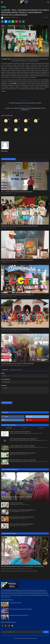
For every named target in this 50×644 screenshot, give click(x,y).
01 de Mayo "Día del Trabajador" (16, 503)
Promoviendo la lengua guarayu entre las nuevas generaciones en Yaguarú (25, 103)
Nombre (3, 373)
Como (6, 125)
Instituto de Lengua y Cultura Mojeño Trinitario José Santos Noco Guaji (23, 440)
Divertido (36, 125)
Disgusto (16, 125)
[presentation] (10, 397)
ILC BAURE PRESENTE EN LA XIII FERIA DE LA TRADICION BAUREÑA (17, 363)
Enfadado (6, 134)
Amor (26, 125)
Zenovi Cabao (5, 18)
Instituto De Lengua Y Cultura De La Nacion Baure (11, 331)
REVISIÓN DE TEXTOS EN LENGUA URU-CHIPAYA (19, 615)
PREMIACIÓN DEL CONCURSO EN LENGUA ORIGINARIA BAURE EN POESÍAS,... (20, 226)
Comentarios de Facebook (16, 370)
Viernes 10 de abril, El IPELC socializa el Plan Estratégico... (22, 524)
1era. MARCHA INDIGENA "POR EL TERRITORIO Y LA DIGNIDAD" (22, 446)
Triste (16, 134)
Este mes (25, 428)
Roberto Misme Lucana (14, 454)
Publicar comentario (7, 403)
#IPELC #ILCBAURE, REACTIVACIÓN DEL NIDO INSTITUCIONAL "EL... (18, 295)
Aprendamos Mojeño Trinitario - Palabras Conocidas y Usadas (23, 460)
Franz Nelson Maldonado (14, 512)
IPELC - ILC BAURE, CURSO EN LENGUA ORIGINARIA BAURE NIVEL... (17, 192)
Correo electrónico (6, 379)
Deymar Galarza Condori (6, 499)
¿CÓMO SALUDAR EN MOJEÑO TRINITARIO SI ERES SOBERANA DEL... (23, 439)
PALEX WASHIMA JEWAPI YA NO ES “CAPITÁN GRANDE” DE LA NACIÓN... (23, 566)
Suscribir (46, 632)
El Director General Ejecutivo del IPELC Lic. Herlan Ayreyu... (22, 517)
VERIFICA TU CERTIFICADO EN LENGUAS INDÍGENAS (20, 432)
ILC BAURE (4, 7)
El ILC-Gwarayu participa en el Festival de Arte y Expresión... (21, 609)
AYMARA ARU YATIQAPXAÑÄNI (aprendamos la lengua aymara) (23, 453)
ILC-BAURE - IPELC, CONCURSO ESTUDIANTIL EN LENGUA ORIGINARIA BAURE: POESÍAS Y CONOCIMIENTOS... (25, 109)
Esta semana (9, 428)
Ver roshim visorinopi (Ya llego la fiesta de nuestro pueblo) (15, 329)
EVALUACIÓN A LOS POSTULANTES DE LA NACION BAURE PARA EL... (17, 260)
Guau (26, 134)
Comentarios (5, 370)
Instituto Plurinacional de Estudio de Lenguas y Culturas (21, 433)
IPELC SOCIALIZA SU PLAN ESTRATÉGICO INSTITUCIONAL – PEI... (23, 510)
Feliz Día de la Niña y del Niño (15, 603)
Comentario (4, 385)
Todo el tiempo (41, 428)
